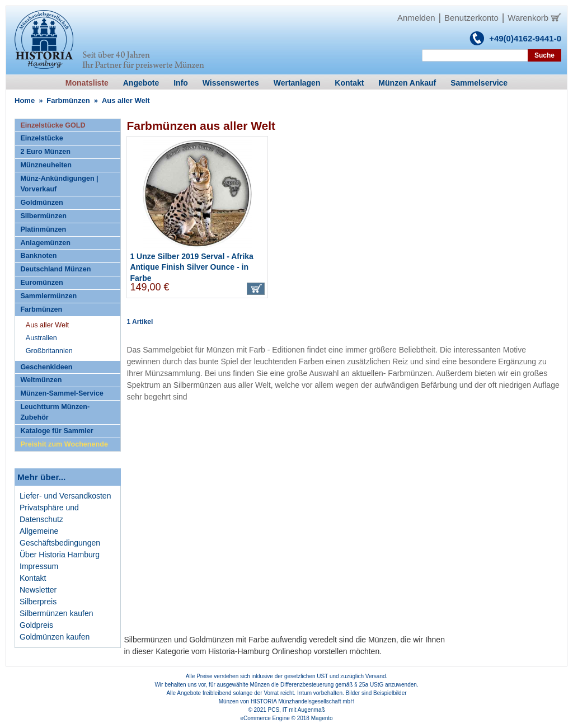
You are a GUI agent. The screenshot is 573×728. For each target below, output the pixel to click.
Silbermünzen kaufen (57, 613)
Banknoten (38, 256)
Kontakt (33, 578)
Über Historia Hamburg (60, 555)
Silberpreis (38, 602)
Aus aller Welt (47, 325)
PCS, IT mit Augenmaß (297, 710)
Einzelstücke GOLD (53, 125)
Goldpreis (36, 625)
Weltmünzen (41, 380)
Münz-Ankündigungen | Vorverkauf (59, 184)
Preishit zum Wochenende (64, 444)
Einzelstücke (41, 138)
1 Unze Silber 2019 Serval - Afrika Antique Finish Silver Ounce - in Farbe (191, 267)
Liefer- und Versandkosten (65, 496)
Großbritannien (49, 351)
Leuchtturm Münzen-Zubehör (55, 412)
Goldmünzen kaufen (55, 637)
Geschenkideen (46, 367)
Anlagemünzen (45, 243)
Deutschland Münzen (55, 269)
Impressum (39, 566)
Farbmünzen (68, 100)
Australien (41, 338)
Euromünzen (41, 283)
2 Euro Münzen (45, 152)
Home (25, 100)
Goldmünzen (41, 203)
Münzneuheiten (46, 165)
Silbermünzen (43, 216)
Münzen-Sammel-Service (62, 393)
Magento (322, 718)
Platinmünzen (43, 229)
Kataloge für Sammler (57, 431)
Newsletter (38, 590)
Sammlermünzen (48, 296)
